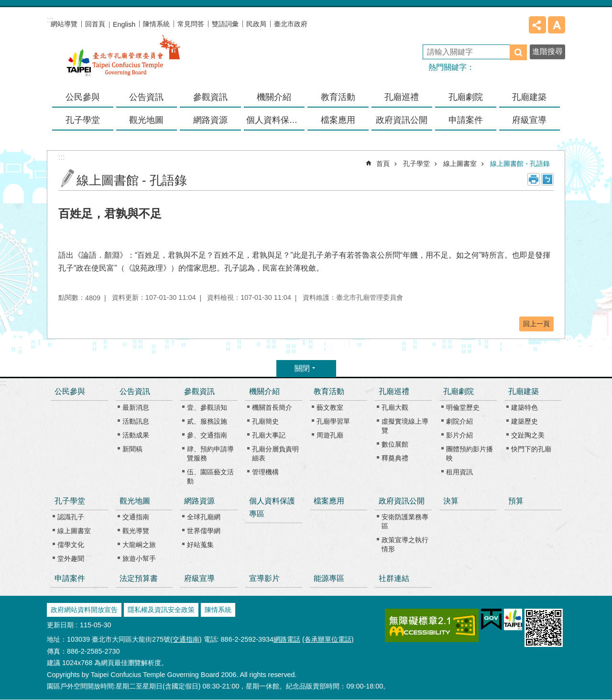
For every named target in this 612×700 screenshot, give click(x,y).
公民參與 (83, 97)
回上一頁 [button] (536, 324)
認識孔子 (71, 517)
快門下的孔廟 (531, 449)
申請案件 (466, 120)
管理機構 (265, 472)
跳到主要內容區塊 (5, 5)
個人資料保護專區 (276, 120)
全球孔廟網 (204, 517)
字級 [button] (557, 25)
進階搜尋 (547, 51)
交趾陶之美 (528, 435)
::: (3, 383)
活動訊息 (136, 421)
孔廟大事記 (269, 435)
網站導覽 (64, 24)
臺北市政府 (291, 24)
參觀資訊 (199, 391)
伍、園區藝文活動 (210, 476)
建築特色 (525, 407)
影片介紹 (459, 435)
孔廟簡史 (265, 421)
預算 (516, 501)
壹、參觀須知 (207, 407)
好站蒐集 (200, 545)
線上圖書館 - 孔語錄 (520, 164)
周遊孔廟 (330, 435)
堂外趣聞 (71, 558)
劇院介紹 (459, 421)
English (124, 24)
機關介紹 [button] (274, 97)
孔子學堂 (416, 164)
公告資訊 (135, 391)
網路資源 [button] (210, 120)
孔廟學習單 (333, 421)
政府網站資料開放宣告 (84, 610)
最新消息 (136, 407)
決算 (451, 501)
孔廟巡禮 (394, 391)
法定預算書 (139, 578)
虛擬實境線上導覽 (405, 426)
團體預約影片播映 (470, 454)
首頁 (383, 164)
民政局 (256, 24)
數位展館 (395, 444)
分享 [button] (537, 25)
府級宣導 (529, 120)
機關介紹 (264, 391)
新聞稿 (132, 449)
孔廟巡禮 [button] (402, 97)
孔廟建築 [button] (529, 97)
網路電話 (287, 639)
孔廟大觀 (395, 407)
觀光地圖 (135, 501)
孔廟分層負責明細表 (275, 454)
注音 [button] (547, 179)
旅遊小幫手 (139, 558)
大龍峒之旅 (139, 545)
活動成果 (136, 435)
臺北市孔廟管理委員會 (123, 62)
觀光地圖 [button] (146, 120)
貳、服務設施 (207, 421)
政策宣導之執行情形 (405, 544)
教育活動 (329, 391)
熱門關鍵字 (448, 67)
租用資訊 (459, 472)
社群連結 (394, 578)
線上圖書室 (460, 164)
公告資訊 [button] (146, 97)
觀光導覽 (136, 531)
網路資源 (199, 501)
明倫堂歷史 (463, 407)
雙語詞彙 (225, 24)
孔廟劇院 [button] (466, 97)
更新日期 (60, 625)
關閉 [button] (302, 368)
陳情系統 (156, 24)
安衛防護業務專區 (405, 521)
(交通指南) (186, 639)
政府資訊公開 (402, 501)
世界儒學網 (204, 531)
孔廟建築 (524, 391)
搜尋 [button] (518, 52)
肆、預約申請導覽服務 (210, 454)
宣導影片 (264, 578)
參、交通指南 (207, 435)
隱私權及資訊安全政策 (161, 610)
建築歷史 (525, 421)
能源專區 (329, 578)
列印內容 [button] (534, 179)
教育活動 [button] (338, 97)
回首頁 (95, 24)
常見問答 (191, 24)
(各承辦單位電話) (328, 639)
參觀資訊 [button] (210, 97)
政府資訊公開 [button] (402, 120)
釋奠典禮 (395, 458)
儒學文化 (71, 545)
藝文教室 (330, 407)
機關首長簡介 (272, 407)
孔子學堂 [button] (83, 120)
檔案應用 (338, 120)
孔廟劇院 (459, 391)
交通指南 (136, 517)
